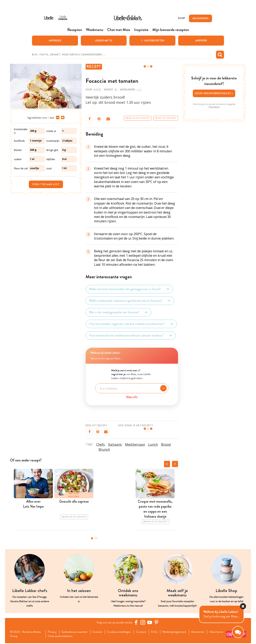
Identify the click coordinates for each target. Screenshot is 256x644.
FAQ (159, 632)
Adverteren (56, 637)
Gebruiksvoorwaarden (76, 632)
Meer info (132, 397)
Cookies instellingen (123, 632)
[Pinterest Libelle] (157, 623)
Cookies (100, 632)
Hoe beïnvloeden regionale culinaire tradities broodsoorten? (131, 324)
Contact (146, 632)
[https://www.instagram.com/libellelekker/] (144, 623)
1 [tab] (92, 538)
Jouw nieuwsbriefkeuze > (214, 93)
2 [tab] (96, 538)
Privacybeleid (214, 107)
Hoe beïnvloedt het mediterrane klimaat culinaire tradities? (131, 336)
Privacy (53, 632)
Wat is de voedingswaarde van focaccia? (118, 313)
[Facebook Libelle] (137, 623)
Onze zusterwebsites (82, 637)
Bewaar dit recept (138, 118)
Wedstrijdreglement (180, 632)
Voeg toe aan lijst (46, 184)
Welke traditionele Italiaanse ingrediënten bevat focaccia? (130, 301)
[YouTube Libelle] (151, 623)
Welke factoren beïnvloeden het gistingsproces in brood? (129, 289)
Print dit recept (166, 118)
